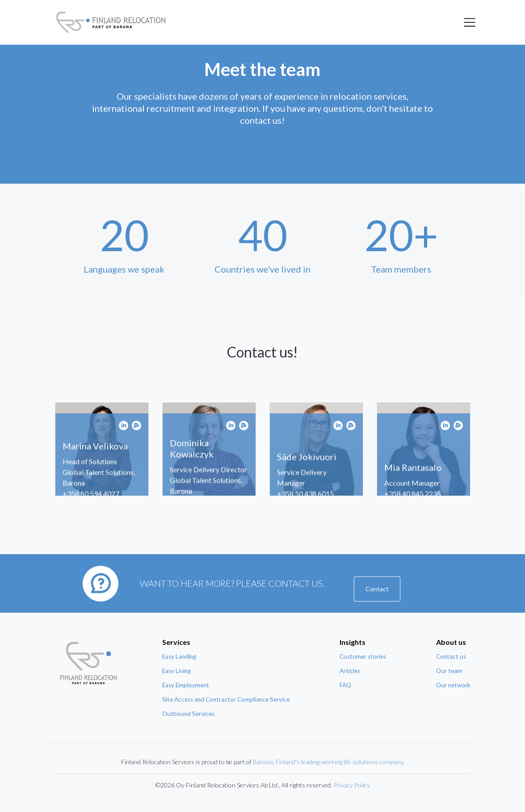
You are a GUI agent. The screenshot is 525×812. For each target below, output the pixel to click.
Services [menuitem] (176, 642)
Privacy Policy (352, 785)
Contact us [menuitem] (451, 656)
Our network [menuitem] (453, 685)
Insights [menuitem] (353, 642)
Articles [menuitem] (350, 671)
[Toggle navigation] (470, 22)
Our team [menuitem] (449, 671)
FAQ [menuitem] (345, 685)
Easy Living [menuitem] (176, 671)
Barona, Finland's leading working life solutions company (328, 762)
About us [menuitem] (451, 642)
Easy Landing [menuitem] (179, 656)
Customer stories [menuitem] (363, 656)
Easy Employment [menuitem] (186, 685)
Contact (377, 589)
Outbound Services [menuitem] (188, 714)
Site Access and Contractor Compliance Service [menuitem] (226, 699)
